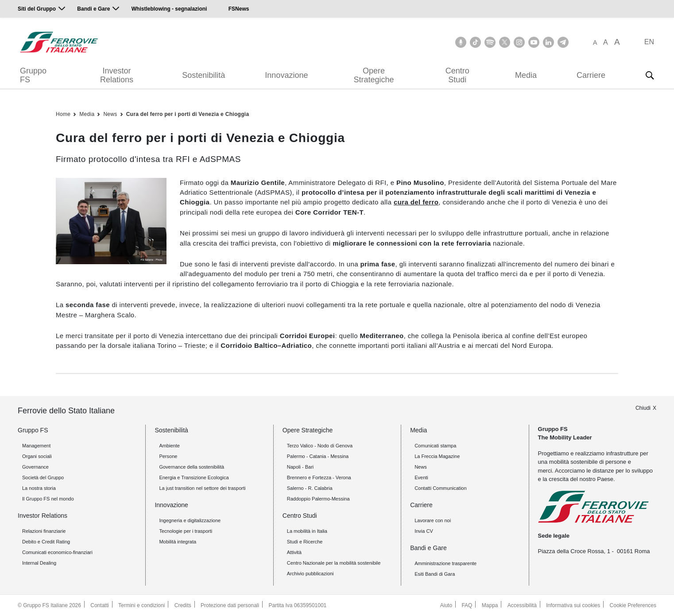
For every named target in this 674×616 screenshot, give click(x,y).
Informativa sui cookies (573, 605)
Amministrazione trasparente (445, 563)
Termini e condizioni (141, 605)
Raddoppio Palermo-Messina (318, 499)
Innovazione (286, 75)
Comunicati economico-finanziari (57, 552)
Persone (168, 456)
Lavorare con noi (433, 520)
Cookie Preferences (633, 605)
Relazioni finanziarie (44, 531)
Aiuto (446, 605)
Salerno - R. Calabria (310, 488)
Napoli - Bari (300, 467)
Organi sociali (37, 456)
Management (36, 446)
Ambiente (169, 446)
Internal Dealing (39, 563)
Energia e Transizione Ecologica (194, 477)
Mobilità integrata (178, 542)
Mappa (490, 605)
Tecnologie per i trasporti (186, 531)
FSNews (239, 9)
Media (526, 75)
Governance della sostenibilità (192, 467)
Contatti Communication (440, 488)
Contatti (99, 605)
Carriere (591, 75)
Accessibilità (522, 605)
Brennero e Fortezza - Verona (319, 477)
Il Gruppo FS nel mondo (48, 499)
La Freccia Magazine (437, 456)
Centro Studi (457, 75)
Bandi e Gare (93, 9)
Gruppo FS (33, 75)
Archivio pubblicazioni (310, 574)
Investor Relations (117, 75)
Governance (35, 467)
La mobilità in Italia (307, 531)
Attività (294, 552)
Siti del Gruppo (37, 9)
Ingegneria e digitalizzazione (190, 520)
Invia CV (424, 531)
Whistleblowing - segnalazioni (169, 9)
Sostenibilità (203, 75)
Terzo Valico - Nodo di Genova (320, 446)
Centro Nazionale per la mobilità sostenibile (334, 563)
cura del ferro (416, 202)
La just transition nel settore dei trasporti (202, 488)
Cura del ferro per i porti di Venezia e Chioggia (188, 114)
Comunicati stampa (435, 446)
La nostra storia (39, 488)
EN (649, 42)
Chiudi (643, 408)
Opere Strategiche (374, 75)
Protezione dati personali (230, 605)
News (110, 114)
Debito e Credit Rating (46, 542)
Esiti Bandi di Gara (435, 574)
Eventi (421, 477)
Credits (183, 605)
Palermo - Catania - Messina (318, 456)
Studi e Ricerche (305, 542)
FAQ (467, 605)
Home (63, 114)
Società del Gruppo (43, 477)
